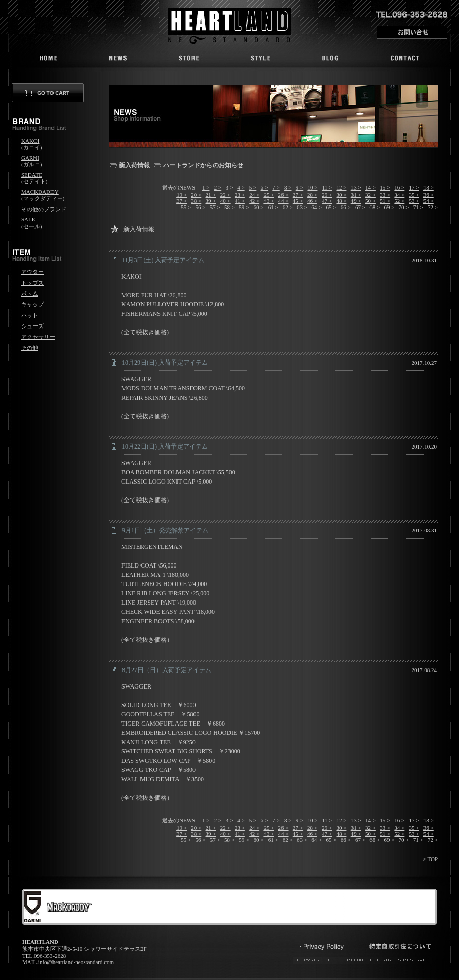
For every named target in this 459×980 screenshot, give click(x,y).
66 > (346, 207)
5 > (253, 187)
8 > (288, 187)
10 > (312, 187)
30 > (341, 195)
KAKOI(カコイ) (31, 144)
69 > (389, 207)
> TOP (430, 859)
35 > (414, 195)
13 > (356, 187)
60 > (258, 207)
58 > (229, 207)
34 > (399, 195)
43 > (269, 201)
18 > (429, 187)
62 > (288, 207)
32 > (370, 195)
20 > (196, 195)
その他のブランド (44, 209)
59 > (244, 207)
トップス (32, 283)
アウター (32, 272)
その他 (30, 348)
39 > (211, 201)
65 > (331, 207)
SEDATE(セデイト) (34, 178)
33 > (385, 195)
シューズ (32, 326)
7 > (276, 187)
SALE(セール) (31, 223)
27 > (298, 195)
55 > (186, 207)
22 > (225, 195)
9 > (299, 187)
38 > (196, 201)
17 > (414, 187)
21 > (211, 195)
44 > (284, 201)
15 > (385, 187)
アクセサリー (38, 337)
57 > (215, 207)
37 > (182, 201)
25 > (269, 195)
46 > (312, 201)
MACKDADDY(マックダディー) (43, 195)
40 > (225, 201)
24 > (254, 195)
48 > (341, 201)
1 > (206, 187)
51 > (385, 201)
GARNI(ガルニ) (31, 161)
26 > (284, 195)
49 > (356, 201)
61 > (273, 207)
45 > (298, 201)
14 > (370, 187)
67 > (360, 207)
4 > (241, 187)
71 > (418, 207)
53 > (414, 201)
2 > (218, 187)
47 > (327, 201)
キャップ (32, 304)
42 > (254, 201)
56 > (201, 207)
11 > (327, 187)
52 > (399, 201)
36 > (429, 195)
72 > (433, 207)
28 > (312, 195)
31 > (356, 195)
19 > (182, 195)
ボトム (30, 294)
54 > (429, 201)
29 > (327, 195)
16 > (399, 187)
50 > (370, 201)
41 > (240, 201)
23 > (240, 195)
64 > (316, 207)
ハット (30, 315)
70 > (404, 207)
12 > (341, 187)
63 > (302, 207)
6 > (264, 187)
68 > (375, 207)
